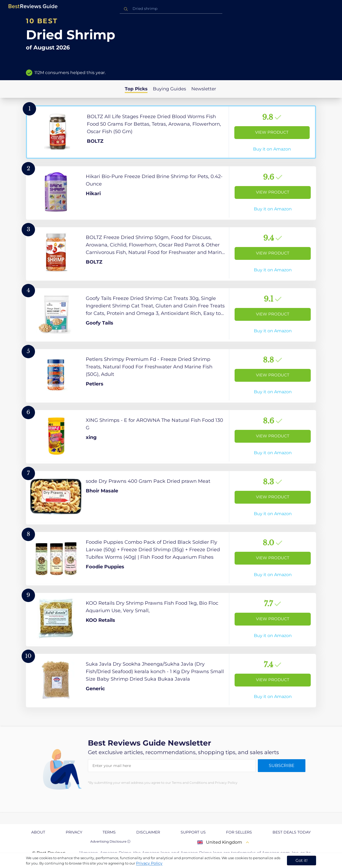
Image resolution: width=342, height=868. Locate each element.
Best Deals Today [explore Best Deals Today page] (292, 832)
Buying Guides (169, 89)
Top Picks (136, 89)
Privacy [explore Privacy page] (74, 832)
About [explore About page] (38, 832)
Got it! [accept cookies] (302, 860)
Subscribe (282, 765)
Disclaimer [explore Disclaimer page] (148, 832)
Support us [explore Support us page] (193, 832)
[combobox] (171, 9)
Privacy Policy (149, 863)
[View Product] (171, 132)
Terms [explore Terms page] (109, 832)
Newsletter (204, 89)
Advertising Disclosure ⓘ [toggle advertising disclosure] (110, 841)
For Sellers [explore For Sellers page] (239, 832)
